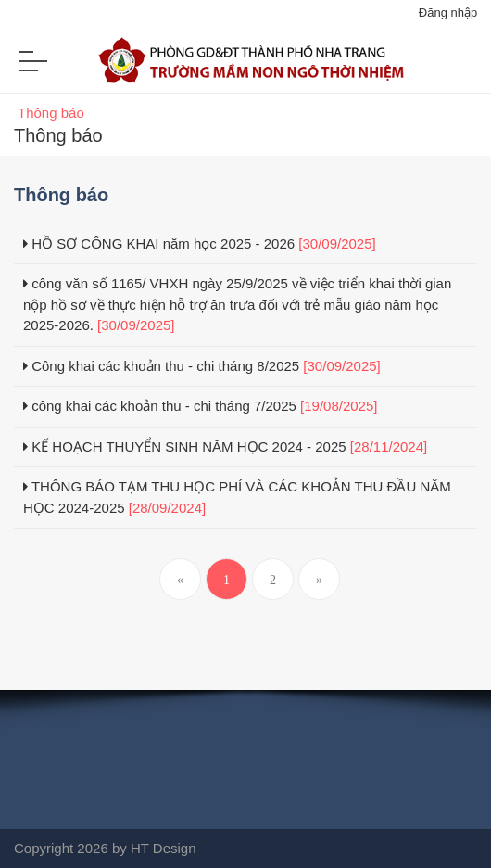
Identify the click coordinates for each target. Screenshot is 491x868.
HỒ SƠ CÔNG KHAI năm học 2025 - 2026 (200, 243)
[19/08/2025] (339, 406)
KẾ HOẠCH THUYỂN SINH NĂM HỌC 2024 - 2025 (225, 447)
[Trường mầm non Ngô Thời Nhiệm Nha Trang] (245, 68)
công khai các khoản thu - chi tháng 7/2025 (200, 406)
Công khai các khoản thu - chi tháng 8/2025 (202, 366)
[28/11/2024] (389, 447)
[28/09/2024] (167, 508)
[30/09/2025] (337, 243)
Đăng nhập (448, 13)
